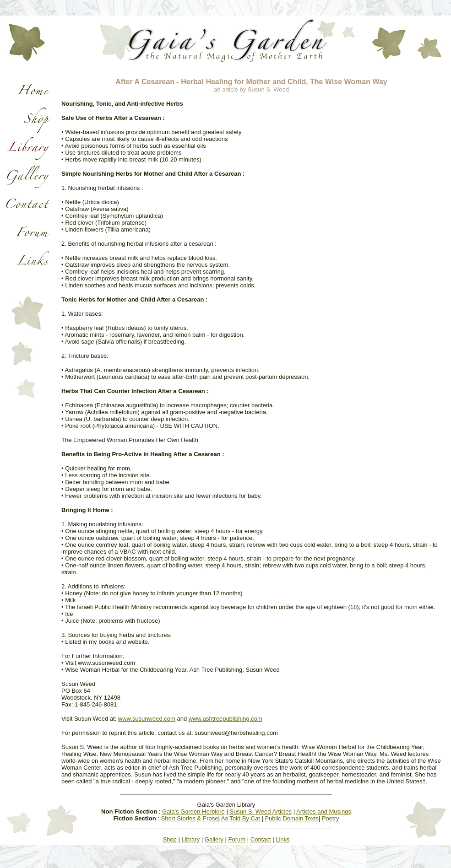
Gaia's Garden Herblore (193, 811)
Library (190, 839)
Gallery (214, 839)
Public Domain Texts (292, 818)
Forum (237, 839)
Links (283, 839)
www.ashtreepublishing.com (225, 719)
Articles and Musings (324, 811)
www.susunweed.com (147, 719)
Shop (169, 839)
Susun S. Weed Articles (261, 811)
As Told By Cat (241, 818)
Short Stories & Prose (189, 818)
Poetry (331, 818)
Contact (261, 839)
